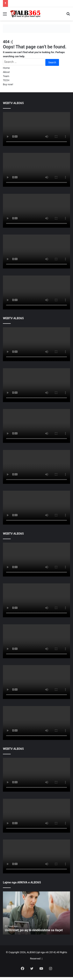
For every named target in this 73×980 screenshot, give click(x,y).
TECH (6, 80)
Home (6, 68)
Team (6, 76)
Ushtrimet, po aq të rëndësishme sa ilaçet (34, 930)
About (6, 72)
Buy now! (8, 84)
